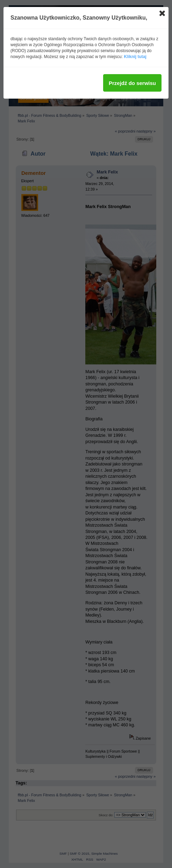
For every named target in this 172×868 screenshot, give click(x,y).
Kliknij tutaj (135, 57)
